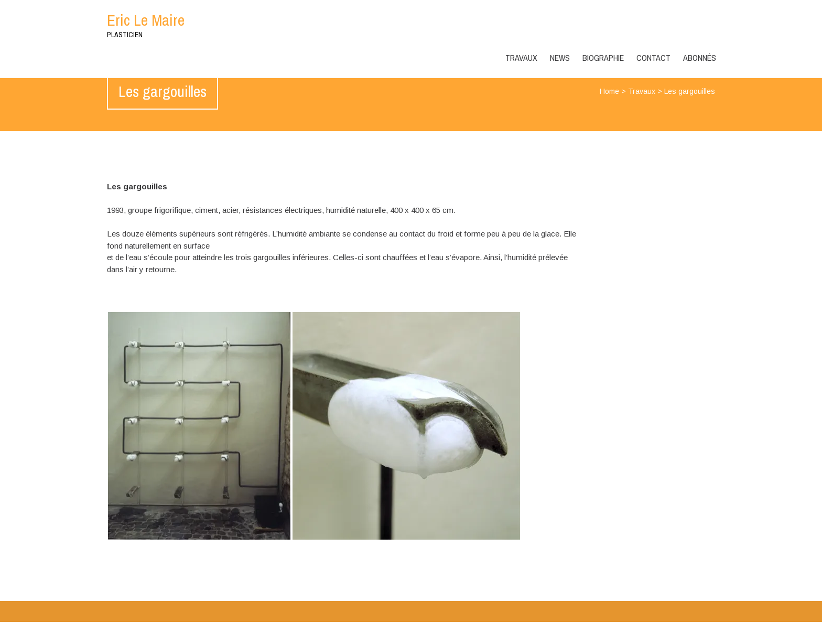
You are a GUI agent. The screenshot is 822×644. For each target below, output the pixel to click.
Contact (653, 58)
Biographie (603, 58)
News (560, 58)
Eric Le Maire (146, 20)
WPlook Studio (689, 633)
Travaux (521, 58)
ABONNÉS (700, 58)
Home (609, 91)
